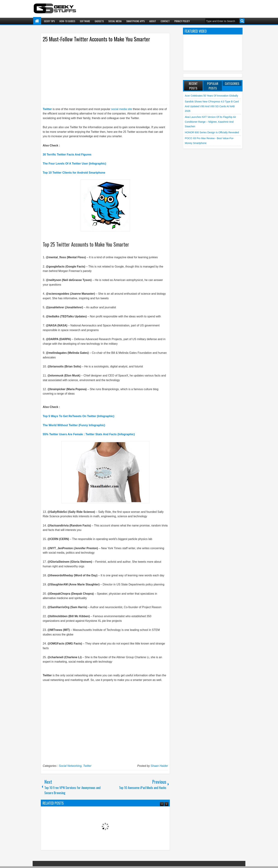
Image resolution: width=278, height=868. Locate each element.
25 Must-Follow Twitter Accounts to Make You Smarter (96, 39)
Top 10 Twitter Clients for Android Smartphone (74, 173)
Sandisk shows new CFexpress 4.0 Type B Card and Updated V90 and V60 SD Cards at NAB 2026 (212, 106)
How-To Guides (67, 21)
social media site (122, 109)
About (153, 21)
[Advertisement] (102, 73)
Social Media (115, 21)
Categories (232, 83)
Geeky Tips (49, 21)
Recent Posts (193, 86)
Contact (165, 21)
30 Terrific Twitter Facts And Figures (67, 155)
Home (37, 21)
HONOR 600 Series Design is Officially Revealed (212, 132)
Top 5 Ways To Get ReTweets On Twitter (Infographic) (79, 416)
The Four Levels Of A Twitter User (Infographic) (74, 164)
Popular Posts (213, 86)
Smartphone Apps (135, 21)
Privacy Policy (182, 21)
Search (242, 21)
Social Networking (70, 766)
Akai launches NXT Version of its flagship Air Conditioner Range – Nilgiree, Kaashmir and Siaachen (210, 122)
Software (85, 21)
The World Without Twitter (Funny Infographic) (74, 425)
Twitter (47, 109)
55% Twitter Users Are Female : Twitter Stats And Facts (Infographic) (89, 434)
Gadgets (99, 21)
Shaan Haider (159, 766)
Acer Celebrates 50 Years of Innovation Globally (212, 96)
